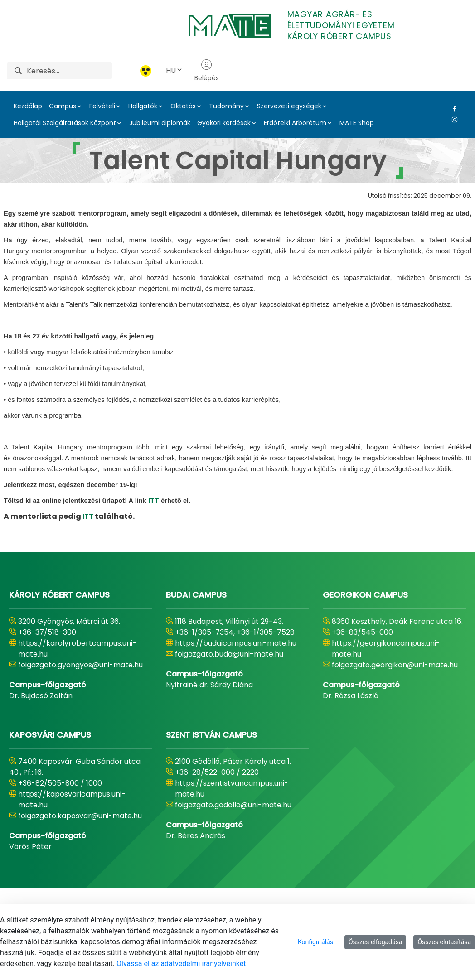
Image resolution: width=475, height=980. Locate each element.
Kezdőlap (28, 106)
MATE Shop (357, 123)
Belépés (207, 71)
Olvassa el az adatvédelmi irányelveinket (181, 963)
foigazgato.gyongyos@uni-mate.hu (80, 665)
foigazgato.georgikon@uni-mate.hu (395, 665)
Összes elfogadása (376, 942)
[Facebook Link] (453, 109)
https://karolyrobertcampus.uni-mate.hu (77, 649)
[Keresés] (69, 71)
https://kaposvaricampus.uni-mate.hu (72, 799)
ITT (154, 501)
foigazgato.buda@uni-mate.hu (229, 654)
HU (174, 70)
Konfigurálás (315, 942)
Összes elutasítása (444, 942)
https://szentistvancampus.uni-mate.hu (232, 789)
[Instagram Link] (453, 120)
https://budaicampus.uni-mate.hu (236, 643)
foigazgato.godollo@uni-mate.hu (233, 805)
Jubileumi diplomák (160, 123)
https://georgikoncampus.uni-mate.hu (386, 649)
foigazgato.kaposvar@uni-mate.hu (80, 816)
